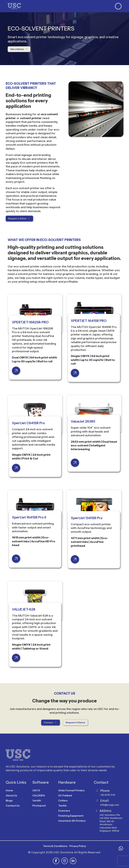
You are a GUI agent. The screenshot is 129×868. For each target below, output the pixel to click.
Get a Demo (19, 49)
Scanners (64, 811)
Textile (62, 806)
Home (9, 790)
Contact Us (13, 806)
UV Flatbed (65, 795)
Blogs (9, 800)
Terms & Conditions (55, 846)
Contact (51, 722)
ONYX (36, 790)
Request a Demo (19, 218)
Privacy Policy (78, 846)
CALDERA (39, 795)
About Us (11, 795)
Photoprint (39, 806)
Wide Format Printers (71, 790)
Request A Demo (75, 722)
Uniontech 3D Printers (72, 821)
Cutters (63, 800)
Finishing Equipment (71, 816)
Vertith (37, 800)
